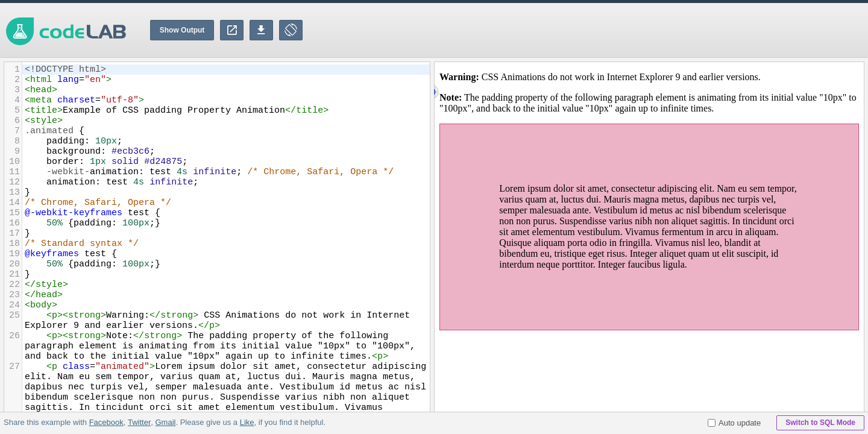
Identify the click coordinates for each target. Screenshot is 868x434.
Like (247, 422)
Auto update (734, 423)
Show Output (182, 30)
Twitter (139, 422)
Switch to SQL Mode (820, 423)
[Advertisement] (649, 30)
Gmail (165, 422)
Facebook (106, 422)
